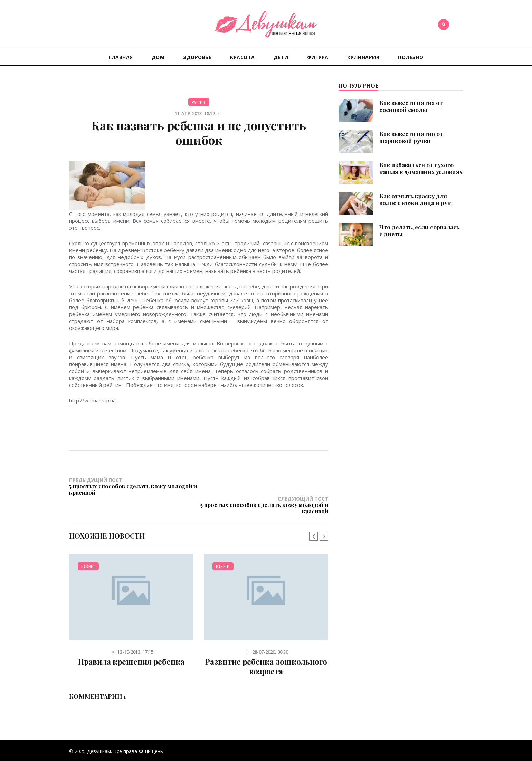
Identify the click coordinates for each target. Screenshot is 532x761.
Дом (158, 57)
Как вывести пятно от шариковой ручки (411, 137)
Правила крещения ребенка (131, 643)
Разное (199, 102)
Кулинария (363, 57)
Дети (281, 57)
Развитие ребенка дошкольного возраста (266, 647)
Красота (243, 57)
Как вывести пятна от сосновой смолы (411, 106)
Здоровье (197, 57)
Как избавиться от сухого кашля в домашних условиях (421, 168)
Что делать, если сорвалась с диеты (419, 230)
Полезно (411, 57)
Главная (121, 57)
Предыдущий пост (134, 486)
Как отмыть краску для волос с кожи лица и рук (415, 199)
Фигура (318, 57)
